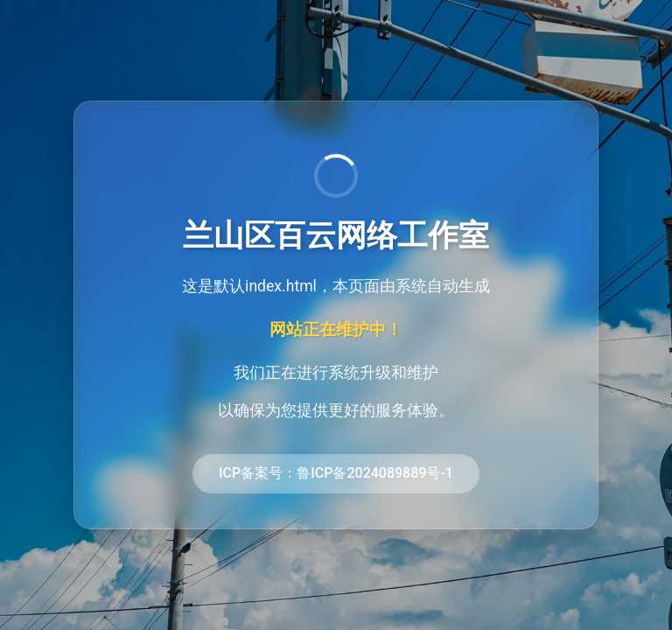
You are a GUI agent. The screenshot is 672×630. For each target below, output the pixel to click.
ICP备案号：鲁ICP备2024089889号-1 (336, 473)
